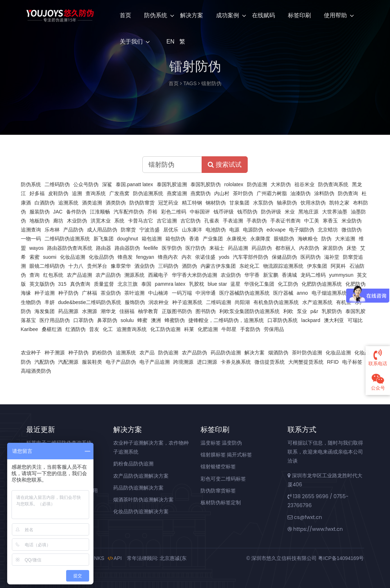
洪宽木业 (101, 221)
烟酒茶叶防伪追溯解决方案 (143, 500)
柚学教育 (148, 311)
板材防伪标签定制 (221, 502)
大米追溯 (345, 239)
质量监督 (104, 284)
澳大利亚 (334, 320)
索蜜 (35, 257)
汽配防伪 (45, 362)
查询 (35, 275)
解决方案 (192, 15)
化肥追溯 (208, 329)
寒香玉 (330, 221)
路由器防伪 (127, 248)
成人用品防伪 (102, 230)
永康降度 (260, 239)
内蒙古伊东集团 (218, 266)
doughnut (128, 239)
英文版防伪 (42, 284)
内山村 (222, 193)
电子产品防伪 (121, 362)
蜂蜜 (142, 320)
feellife (151, 248)
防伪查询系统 (333, 184)
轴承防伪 (287, 203)
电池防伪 (216, 230)
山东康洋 (192, 230)
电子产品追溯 (155, 362)
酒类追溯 (92, 203)
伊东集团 (317, 266)
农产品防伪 (108, 275)
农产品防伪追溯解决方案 (141, 476)
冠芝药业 (168, 203)
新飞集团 (104, 239)
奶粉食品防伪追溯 (133, 464)
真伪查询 (80, 284)
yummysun (341, 275)
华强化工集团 (259, 284)
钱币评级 (224, 212)
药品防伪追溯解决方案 (138, 488)
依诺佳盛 (205, 257)
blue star (217, 284)
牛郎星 (229, 329)
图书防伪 (206, 311)
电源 (234, 230)
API (115, 558)
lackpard (311, 320)
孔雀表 (212, 221)
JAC (58, 212)
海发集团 (45, 311)
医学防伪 (172, 248)
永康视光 (237, 239)
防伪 (326, 239)
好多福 (37, 193)
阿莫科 (338, 266)
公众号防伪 (86, 184)
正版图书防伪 (177, 311)
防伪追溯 (257, 184)
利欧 (288, 311)
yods (224, 257)
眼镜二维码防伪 (47, 266)
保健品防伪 (284, 257)
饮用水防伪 (313, 203)
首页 (125, 15)
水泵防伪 (263, 203)
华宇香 (252, 275)
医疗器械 (283, 293)
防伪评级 (271, 212)
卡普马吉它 (141, 221)
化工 (108, 329)
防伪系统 (156, 15)
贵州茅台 (97, 266)
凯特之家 (339, 203)
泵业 (302, 311)
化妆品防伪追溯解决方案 (141, 511)
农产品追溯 (79, 275)
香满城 (289, 275)
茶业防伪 (111, 293)
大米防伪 (281, 184)
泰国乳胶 (355, 311)
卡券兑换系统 (236, 362)
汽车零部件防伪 (251, 257)
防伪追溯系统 (148, 193)
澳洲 (156, 320)
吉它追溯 (167, 221)
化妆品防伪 (101, 257)
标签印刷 (299, 15)
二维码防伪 (57, 184)
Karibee (29, 329)
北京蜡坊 (328, 230)
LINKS (94, 558)
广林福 (90, 293)
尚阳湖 (242, 302)
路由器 (104, 248)
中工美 (312, 221)
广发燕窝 (119, 193)
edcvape (276, 230)
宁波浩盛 (150, 230)
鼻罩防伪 (107, 320)
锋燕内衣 (168, 257)
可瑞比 (355, 320)
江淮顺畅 (100, 212)
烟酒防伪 (278, 353)
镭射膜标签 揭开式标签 (226, 455)
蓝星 (235, 284)
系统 (119, 221)
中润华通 (206, 293)
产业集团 (213, 239)
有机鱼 (344, 302)
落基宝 (28, 320)
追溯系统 (68, 203)
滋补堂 (332, 257)
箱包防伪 (175, 239)
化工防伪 (288, 284)
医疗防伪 (196, 248)
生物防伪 (31, 302)
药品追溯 (238, 248)
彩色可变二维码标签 (223, 479)
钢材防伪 (216, 203)
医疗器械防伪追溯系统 (244, 293)
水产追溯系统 (317, 302)
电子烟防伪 (302, 230)
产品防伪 (73, 230)
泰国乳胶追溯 (172, 184)
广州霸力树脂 (272, 193)
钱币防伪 (247, 212)
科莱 (189, 329)
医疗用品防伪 (55, 320)
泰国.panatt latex (134, 184)
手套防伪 (250, 329)
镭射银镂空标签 (218, 467)
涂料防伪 (324, 193)
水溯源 (90, 311)
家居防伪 (333, 248)
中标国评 (200, 212)
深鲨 (107, 184)
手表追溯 (233, 221)
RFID (333, 362)
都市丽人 (285, 248)
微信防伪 (352, 230)
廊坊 (58, 221)
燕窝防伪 (201, 193)
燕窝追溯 (177, 193)
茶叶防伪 (243, 193)
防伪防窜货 (142, 203)
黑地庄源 (308, 212)
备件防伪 (76, 212)
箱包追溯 (152, 239)
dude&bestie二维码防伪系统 (90, 302)
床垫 (352, 248)
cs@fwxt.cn (305, 517)
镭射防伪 (211, 83)
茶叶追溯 (134, 293)
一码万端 (182, 293)
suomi (50, 257)
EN (170, 42)
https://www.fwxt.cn (315, 529)
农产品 (147, 353)
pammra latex (170, 284)
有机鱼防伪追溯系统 (276, 302)
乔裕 (152, 212)
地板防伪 (40, 221)
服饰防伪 (135, 302)
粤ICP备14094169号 (341, 558)
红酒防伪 (75, 329)
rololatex (234, 184)
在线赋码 (263, 15)
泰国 (146, 284)
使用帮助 (335, 15)
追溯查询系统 (132, 329)
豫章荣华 (121, 266)
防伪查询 (348, 193)
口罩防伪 (83, 320)
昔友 (94, 329)
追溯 (77, 193)
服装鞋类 (92, 362)
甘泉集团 (239, 203)
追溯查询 (31, 230)
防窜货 (128, 230)
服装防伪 (40, 212)
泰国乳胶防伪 (206, 184)
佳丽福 (127, 311)
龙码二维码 (313, 275)
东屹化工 (249, 266)
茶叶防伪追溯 (307, 353)
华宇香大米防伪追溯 (194, 275)
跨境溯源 (183, 362)
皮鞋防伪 (58, 193)
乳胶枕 (197, 284)
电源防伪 (253, 230)
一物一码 (31, 239)
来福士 (217, 248)
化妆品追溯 (73, 257)
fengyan (145, 257)
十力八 (76, 266)
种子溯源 (55, 353)
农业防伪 (231, 275)
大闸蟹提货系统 (306, 362)
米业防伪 (352, 221)
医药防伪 (311, 257)
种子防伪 (68, 293)
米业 (290, 212)
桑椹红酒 (52, 329)
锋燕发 (125, 257)
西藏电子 (158, 275)
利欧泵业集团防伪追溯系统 (249, 311)
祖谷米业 (304, 184)
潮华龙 (108, 311)
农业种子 (31, 353)
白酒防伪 (45, 203)
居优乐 (171, 230)
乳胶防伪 (332, 311)
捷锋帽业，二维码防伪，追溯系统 (226, 320)
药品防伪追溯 (226, 353)
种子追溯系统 (187, 302)
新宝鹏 (271, 275)
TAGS (190, 83)
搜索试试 (225, 165)
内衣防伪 (309, 248)
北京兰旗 (128, 284)
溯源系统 (134, 275)
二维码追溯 (219, 302)
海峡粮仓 (308, 239)
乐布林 (52, 230)
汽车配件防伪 (129, 212)
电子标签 (352, 362)
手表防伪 (257, 221)
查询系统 (96, 193)
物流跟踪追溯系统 (283, 266)
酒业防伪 (144, 266)
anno (302, 293)
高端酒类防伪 (36, 371)
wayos (37, 248)
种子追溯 (45, 293)
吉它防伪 (191, 221)
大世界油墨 (335, 212)
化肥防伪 (355, 284)
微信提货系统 (270, 362)
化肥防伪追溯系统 (322, 284)
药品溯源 (68, 311)
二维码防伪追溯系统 (67, 239)
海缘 (26, 293)
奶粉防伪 (102, 353)
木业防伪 (77, 221)
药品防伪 (262, 248)
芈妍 (50, 302)
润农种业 (159, 302)
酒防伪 (189, 266)
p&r (315, 311)
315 (62, 284)
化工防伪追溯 (165, 329)
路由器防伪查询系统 (70, 248)
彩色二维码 (174, 212)
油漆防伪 (300, 193)
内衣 (187, 257)
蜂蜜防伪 (175, 320)
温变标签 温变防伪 (221, 443)
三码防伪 (168, 266)
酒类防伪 (116, 203)
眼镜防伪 (284, 239)
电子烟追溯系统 (329, 293)
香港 (194, 239)
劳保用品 (274, 329)
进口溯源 (207, 362)
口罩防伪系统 (283, 320)
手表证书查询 (285, 221)
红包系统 (53, 275)
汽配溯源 (68, 362)
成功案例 (228, 15)
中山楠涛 (158, 293)
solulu (127, 320)
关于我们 (131, 42)
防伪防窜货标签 (218, 491)
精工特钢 (192, 203)
